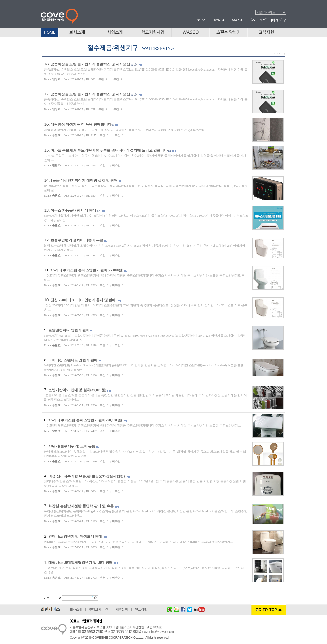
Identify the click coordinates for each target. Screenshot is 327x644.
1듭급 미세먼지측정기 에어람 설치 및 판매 (84, 181)
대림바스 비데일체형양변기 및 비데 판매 (80, 563)
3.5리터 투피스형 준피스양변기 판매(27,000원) (87, 270)
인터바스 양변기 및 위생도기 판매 (75, 537)
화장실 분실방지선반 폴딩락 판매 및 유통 (81, 506)
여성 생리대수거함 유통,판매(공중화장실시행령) (87, 476)
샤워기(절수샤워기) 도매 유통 (72, 446)
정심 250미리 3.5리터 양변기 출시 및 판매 (83, 300)
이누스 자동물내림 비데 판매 (73, 210)
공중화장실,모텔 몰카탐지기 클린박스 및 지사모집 (90, 64)
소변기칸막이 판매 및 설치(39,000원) (77, 390)
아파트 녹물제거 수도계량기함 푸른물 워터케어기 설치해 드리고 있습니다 (109, 150)
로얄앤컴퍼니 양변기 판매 (69, 330)
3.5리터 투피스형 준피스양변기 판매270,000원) (85, 420)
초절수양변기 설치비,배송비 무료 (77, 240)
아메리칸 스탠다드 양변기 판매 (73, 360)
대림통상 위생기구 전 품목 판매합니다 (81, 125)
